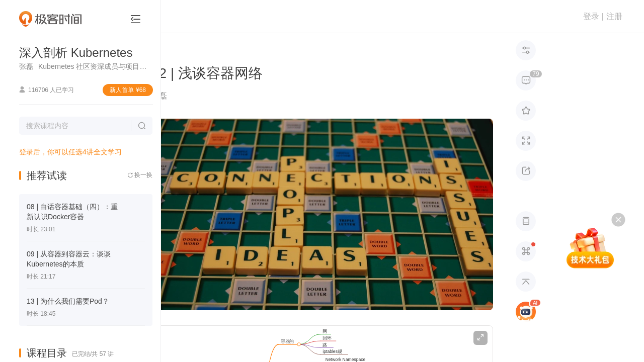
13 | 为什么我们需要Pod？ (68, 301)
